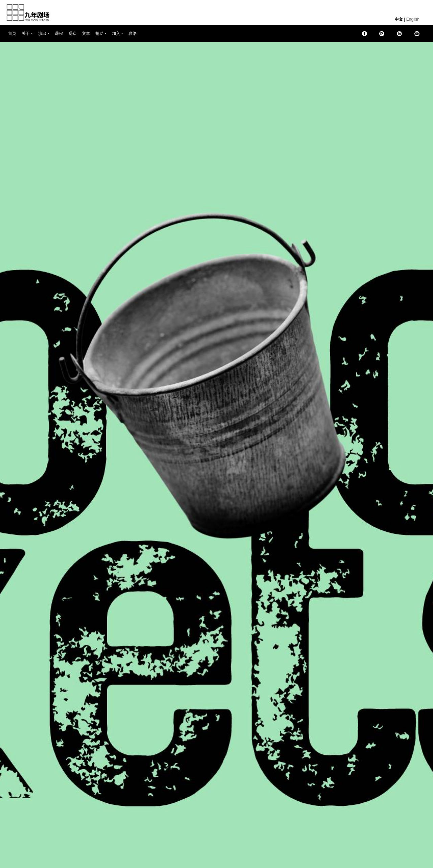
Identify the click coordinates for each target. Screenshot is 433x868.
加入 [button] (116, 33)
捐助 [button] (99, 33)
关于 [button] (26, 33)
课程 (59, 33)
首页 (14, 33)
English (413, 19)
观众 (72, 33)
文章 (86, 33)
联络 (133, 33)
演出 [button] (42, 33)
